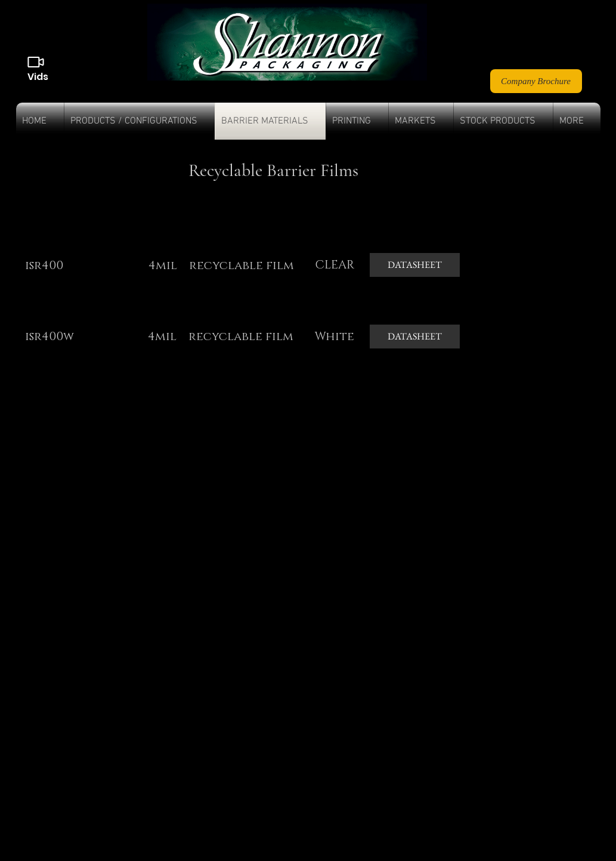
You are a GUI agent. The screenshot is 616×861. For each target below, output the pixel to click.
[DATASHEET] (415, 265)
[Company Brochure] (536, 81)
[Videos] (36, 62)
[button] (140, 121)
